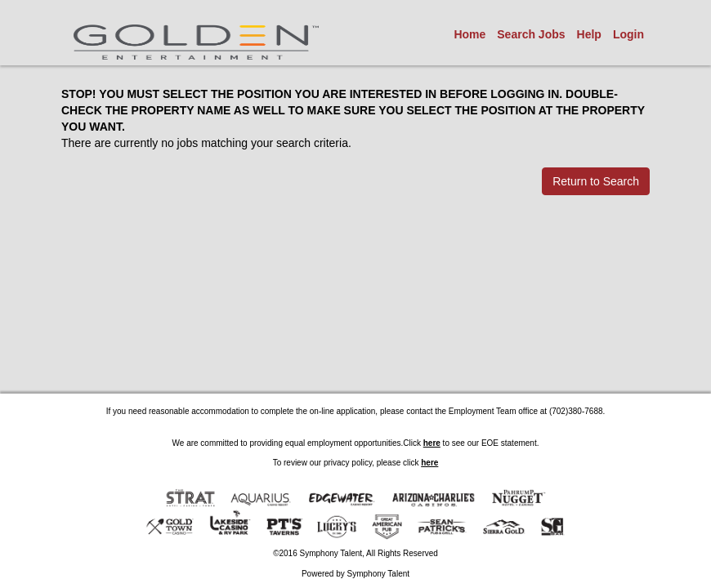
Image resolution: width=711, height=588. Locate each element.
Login (628, 34)
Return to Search (596, 181)
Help (589, 34)
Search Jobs (531, 34)
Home (470, 34)
